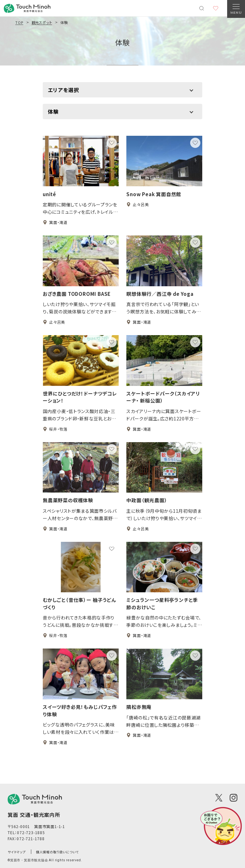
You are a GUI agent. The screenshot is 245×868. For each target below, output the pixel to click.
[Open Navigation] (236, 9)
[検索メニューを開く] (202, 8)
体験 (123, 42)
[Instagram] (234, 798)
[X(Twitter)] (219, 798)
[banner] (27, 8)
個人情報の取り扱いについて (57, 852)
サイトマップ (17, 852)
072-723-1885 (31, 832)
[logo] (35, 799)
